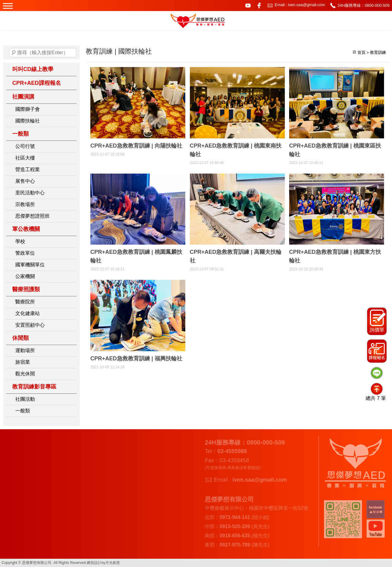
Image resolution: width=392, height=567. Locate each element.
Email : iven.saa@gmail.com (300, 5)
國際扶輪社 (28, 121)
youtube (248, 6)
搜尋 (14, 53)
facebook (259, 6)
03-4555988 (231, 451)
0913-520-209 (233, 526)
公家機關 (25, 276)
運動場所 (25, 350)
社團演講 (23, 97)
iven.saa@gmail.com (258, 480)
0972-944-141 (233, 517)
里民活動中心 (30, 193)
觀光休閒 (25, 374)
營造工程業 (28, 169)
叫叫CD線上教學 (33, 69)
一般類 (21, 134)
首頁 (361, 53)
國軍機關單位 (30, 265)
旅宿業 (23, 362)
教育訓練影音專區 (34, 387)
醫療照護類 (26, 289)
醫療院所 (25, 302)
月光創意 (113, 563)
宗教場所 (25, 204)
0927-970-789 (233, 545)
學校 (20, 241)
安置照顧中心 (30, 325)
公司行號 (25, 146)
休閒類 (21, 338)
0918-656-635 (233, 536)
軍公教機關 (26, 229)
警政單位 (25, 253)
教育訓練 (378, 53)
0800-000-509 (264, 442)
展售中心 (25, 181)
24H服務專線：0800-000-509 (364, 5)
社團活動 (25, 399)
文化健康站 (28, 313)
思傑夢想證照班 (32, 216)
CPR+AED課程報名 (37, 83)
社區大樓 (25, 158)
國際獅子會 (28, 109)
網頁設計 (94, 563)
